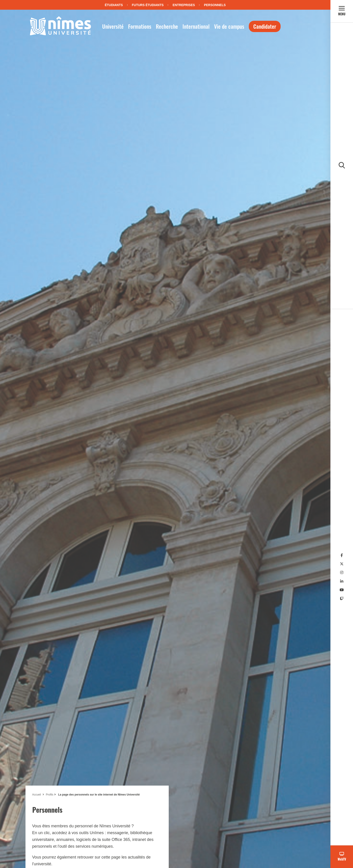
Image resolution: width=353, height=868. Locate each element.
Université (113, 26)
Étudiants (114, 5)
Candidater (265, 26)
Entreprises (184, 5)
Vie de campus (229, 26)
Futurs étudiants (148, 5)
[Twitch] (342, 599)
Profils (50, 795)
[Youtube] (342, 590)
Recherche (167, 26)
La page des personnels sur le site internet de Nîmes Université (99, 795)
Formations (140, 26)
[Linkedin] (342, 581)
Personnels (215, 5)
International (196, 26)
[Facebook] (342, 555)
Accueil (37, 795)
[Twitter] (342, 564)
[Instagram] (342, 573)
